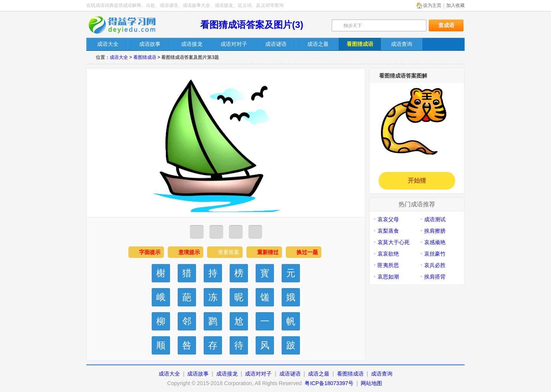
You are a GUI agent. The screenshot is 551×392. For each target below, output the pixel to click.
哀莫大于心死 (394, 242)
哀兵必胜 (435, 265)
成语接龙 (227, 374)
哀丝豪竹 (435, 254)
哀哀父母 (388, 219)
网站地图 (371, 383)
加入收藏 (455, 5)
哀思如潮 (388, 277)
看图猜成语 (145, 57)
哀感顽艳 (435, 242)
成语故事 (198, 374)
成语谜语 (290, 374)
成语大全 (119, 57)
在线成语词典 (127, 25)
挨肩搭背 (435, 277)
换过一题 (307, 252)
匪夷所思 (388, 265)
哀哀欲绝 (388, 254)
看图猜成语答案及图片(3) (252, 25)
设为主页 (432, 5)
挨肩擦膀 (435, 231)
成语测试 (435, 219)
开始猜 (417, 181)
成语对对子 (258, 374)
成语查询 (382, 374)
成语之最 (319, 374)
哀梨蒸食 (388, 231)
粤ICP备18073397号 (330, 383)
